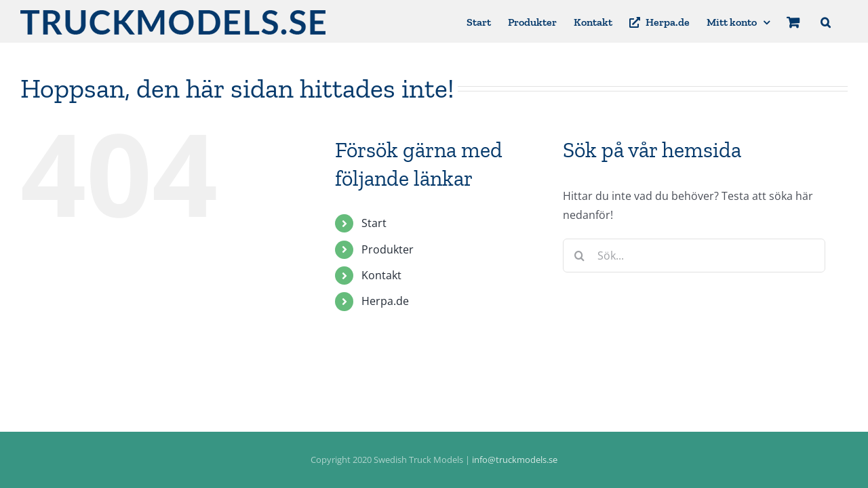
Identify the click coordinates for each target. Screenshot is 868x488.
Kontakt (381, 275)
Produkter (388, 249)
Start (374, 223)
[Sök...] (694, 256)
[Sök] (580, 256)
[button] (843, 21)
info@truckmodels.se (515, 460)
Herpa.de (385, 301)
